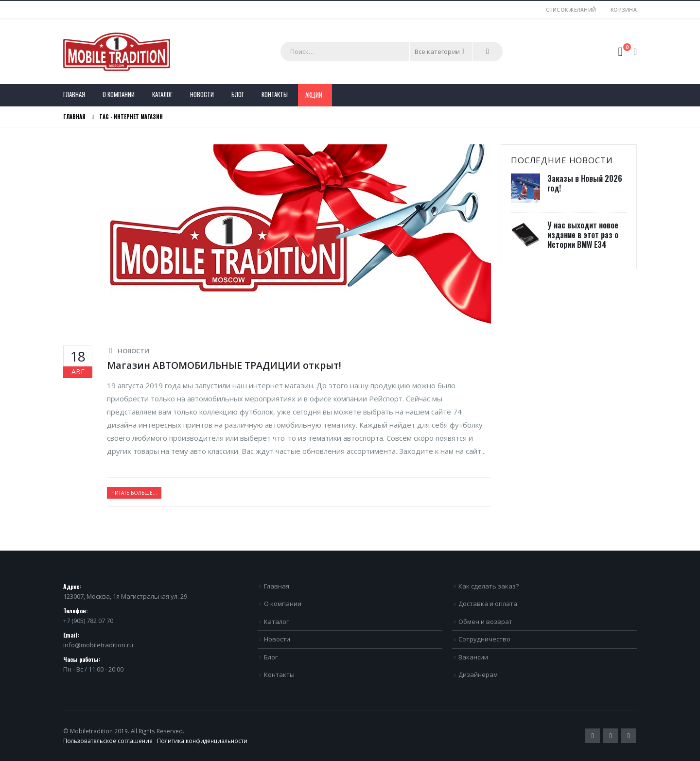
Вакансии (473, 657)
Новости (202, 94)
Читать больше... (134, 493)
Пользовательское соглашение (108, 741)
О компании (119, 94)
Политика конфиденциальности (202, 741)
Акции (314, 95)
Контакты (275, 94)
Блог (238, 94)
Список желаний (571, 10)
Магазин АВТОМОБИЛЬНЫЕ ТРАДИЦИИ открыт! (224, 365)
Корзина (624, 10)
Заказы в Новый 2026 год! (585, 183)
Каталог (162, 94)
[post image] (277, 238)
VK (629, 736)
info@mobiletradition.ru (98, 645)
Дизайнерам (478, 675)
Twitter (593, 736)
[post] (527, 189)
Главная (74, 94)
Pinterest (611, 736)
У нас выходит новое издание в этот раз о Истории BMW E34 (583, 235)
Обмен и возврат (485, 622)
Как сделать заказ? (489, 586)
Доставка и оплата (488, 604)
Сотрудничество (484, 639)
